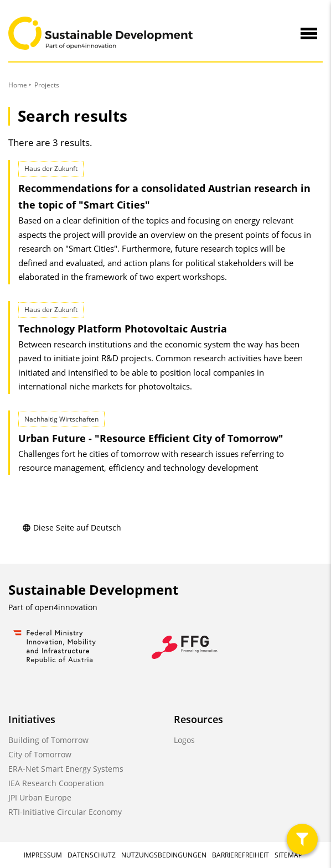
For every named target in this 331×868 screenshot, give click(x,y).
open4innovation (66, 607)
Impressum (43, 855)
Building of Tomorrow (48, 740)
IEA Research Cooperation (56, 783)
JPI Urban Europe (40, 797)
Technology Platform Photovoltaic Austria (123, 329)
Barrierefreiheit (241, 855)
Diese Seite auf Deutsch (72, 527)
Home (18, 85)
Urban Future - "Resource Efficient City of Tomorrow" (151, 438)
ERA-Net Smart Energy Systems (66, 769)
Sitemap (288, 855)
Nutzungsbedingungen (164, 855)
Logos (184, 740)
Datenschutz (92, 855)
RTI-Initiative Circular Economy (65, 812)
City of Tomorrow (40, 754)
